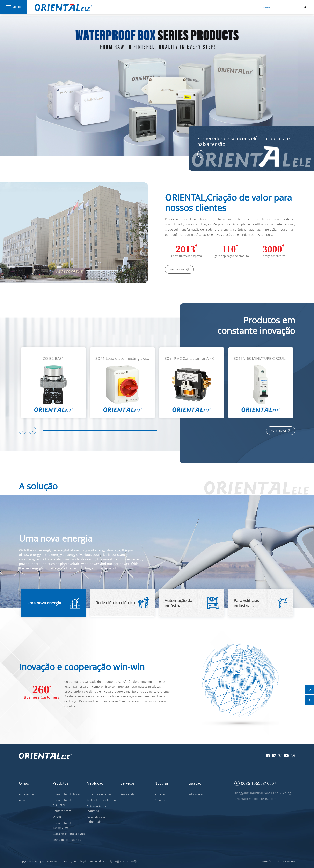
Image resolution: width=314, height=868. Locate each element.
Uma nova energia (99, 794)
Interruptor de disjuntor (63, 802)
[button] (23, 431)
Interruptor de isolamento (63, 825)
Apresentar (27, 794)
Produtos (61, 783)
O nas (24, 783)
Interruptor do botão (67, 794)
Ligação (195, 783)
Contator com (62, 811)
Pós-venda (128, 794)
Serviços (128, 783)
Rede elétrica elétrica (101, 800)
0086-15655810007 (259, 783)
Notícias (162, 783)
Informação (196, 794)
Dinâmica (161, 800)
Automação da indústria (96, 809)
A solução (95, 783)
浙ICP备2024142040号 (123, 861)
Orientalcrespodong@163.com (255, 799)
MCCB (57, 817)
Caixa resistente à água (69, 834)
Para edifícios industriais (96, 819)
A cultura (25, 800)
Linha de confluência (67, 840)
